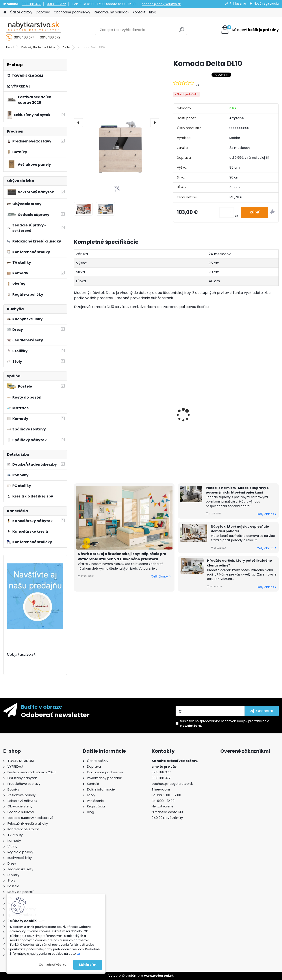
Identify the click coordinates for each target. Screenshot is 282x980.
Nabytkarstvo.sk (21, 655)
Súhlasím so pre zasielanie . (225, 723)
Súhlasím (88, 965)
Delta (66, 47)
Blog (153, 12)
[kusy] (227, 212)
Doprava (43, 12)
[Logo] (34, 30)
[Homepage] (5, 12)
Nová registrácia (266, 4)
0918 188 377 (31, 4)
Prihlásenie (238, 4)
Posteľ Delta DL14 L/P (147, 384)
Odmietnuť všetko (53, 965)
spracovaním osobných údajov (224, 721)
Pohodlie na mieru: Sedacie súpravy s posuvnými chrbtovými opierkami (237, 490)
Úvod (10, 47)
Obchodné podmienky (72, 12)
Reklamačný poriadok (111, 12)
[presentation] (78, 123)
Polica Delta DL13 (195, 419)
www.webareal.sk (159, 976)
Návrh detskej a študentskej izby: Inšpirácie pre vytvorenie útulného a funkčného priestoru (122, 556)
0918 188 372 (56, 4)
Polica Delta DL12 (247, 419)
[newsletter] (262, 711)
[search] (182, 31)
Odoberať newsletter (55, 715)
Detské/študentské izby (38, 47)
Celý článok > (161, 577)
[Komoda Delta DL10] (117, 123)
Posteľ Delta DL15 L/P (95, 384)
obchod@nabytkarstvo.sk (161, 4)
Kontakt (139, 12)
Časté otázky (21, 12)
